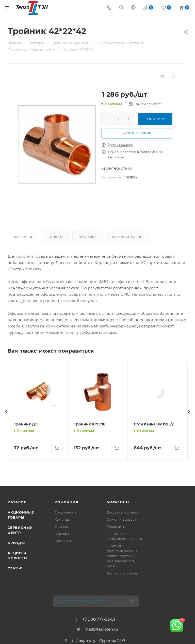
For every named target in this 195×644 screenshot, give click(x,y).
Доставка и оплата (123, 625)
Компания (66, 615)
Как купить (24, 237)
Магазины (118, 615)
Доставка (88, 237)
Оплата (57, 237)
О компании (65, 625)
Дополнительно (127, 237)
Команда (62, 632)
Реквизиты (116, 639)
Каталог (17, 615)
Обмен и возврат (121, 632)
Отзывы (61, 639)
